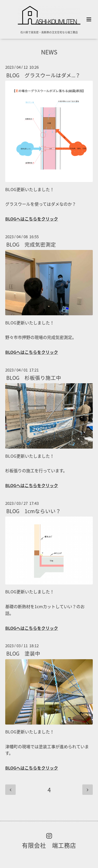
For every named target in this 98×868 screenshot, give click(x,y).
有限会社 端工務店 (49, 845)
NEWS (49, 52)
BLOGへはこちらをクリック (32, 219)
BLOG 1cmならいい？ (34, 511)
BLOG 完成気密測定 (31, 244)
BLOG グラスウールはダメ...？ (43, 75)
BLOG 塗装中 (23, 653)
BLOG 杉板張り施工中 (34, 378)
